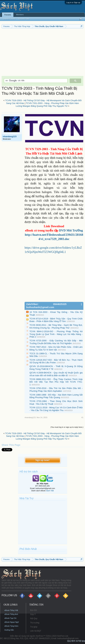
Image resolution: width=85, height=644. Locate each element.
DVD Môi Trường (71, 230)
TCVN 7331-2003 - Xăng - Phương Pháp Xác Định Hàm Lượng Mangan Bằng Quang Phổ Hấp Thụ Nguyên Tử (47, 105)
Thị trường (35, 623)
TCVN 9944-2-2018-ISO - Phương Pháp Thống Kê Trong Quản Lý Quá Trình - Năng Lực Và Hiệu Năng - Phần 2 (56, 334)
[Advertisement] (42, 53)
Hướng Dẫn (9, 630)
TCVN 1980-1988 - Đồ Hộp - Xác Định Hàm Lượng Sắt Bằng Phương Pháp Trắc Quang (56, 396)
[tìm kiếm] (35, 81)
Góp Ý (33, 614)
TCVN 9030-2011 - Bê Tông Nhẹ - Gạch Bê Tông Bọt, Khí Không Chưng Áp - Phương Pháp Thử (56, 326)
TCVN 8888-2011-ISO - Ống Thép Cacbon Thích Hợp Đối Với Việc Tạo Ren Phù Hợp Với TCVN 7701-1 (56, 382)
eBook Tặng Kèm (11, 626)
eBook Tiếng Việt (11, 610)
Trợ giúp (34, 627)
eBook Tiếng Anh (11, 614)
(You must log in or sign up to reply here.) (67, 427)
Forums (8, 15)
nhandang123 (10, 136)
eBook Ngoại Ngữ (12, 622)
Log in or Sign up (73, 2)
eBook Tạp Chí (10, 618)
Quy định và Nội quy (76, 641)
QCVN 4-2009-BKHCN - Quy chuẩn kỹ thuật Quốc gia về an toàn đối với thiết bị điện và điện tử (56, 374)
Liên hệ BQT (36, 631)
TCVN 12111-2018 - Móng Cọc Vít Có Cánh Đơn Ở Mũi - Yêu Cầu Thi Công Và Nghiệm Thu (56, 409)
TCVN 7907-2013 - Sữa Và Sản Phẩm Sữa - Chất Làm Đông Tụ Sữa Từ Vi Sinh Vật (56, 348)
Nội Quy (34, 618)
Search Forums (9, 19)
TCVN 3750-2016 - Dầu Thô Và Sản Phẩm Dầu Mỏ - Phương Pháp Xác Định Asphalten (56, 390)
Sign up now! (42, 460)
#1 (82, 417)
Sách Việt (50, 491)
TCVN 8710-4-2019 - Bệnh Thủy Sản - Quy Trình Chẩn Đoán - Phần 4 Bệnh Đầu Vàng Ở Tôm (56, 320)
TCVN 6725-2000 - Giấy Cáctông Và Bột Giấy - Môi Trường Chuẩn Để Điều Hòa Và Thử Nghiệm (56, 342)
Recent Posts (24, 19)
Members (20, 15)
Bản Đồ (33, 610)
